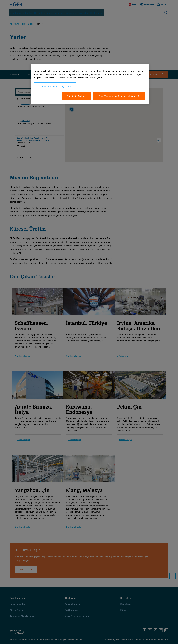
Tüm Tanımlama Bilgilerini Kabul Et (119, 96)
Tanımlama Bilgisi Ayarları (55, 86)
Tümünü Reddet (76, 96)
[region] (90, 84)
